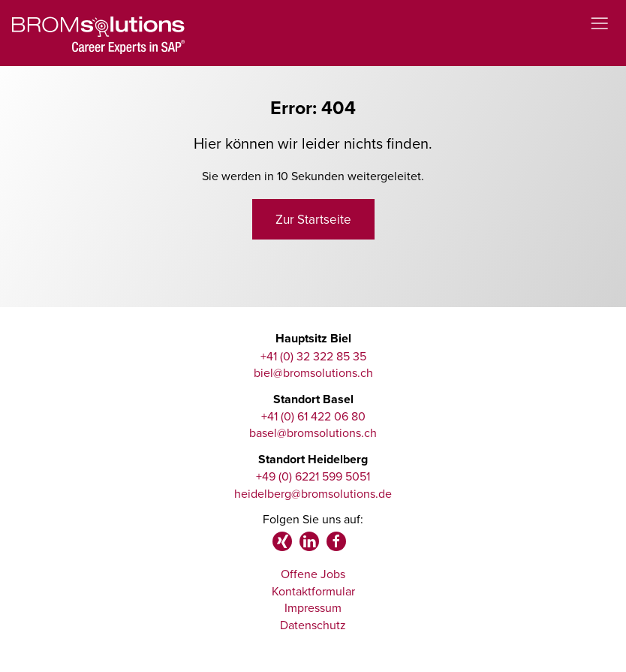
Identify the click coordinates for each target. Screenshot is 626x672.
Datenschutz (313, 625)
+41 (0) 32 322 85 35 (313, 356)
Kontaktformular (313, 591)
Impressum (313, 607)
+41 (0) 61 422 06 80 (313, 416)
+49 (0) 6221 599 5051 (313, 476)
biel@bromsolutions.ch (313, 372)
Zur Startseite (313, 219)
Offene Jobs (313, 574)
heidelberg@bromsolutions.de (313, 493)
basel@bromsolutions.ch (313, 432)
